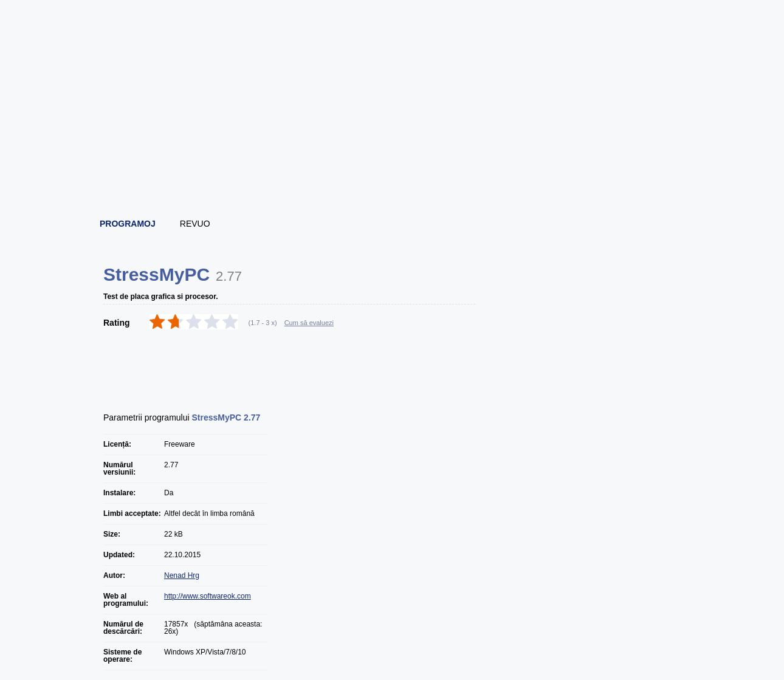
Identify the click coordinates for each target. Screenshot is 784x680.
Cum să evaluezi (309, 323)
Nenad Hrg (182, 575)
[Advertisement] (393, 176)
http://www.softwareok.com (208, 596)
